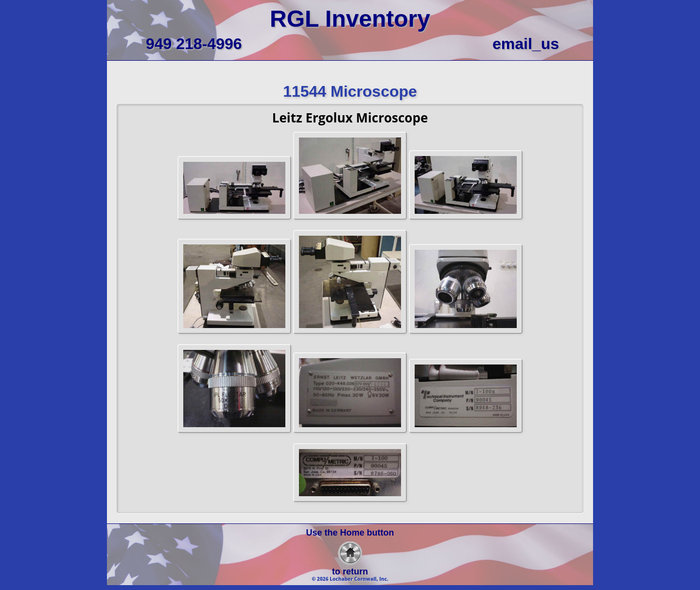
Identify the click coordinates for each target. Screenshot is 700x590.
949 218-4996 (194, 44)
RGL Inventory (350, 19)
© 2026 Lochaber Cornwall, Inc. (350, 579)
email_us (526, 44)
